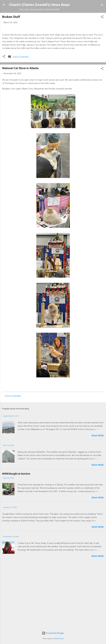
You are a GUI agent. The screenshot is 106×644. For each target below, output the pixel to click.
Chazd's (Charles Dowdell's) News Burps (39, 5)
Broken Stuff (11, 17)
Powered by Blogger (53, 633)
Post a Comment (13, 461)
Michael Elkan (59, 639)
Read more (98, 500)
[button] (102, 17)
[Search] (102, 6)
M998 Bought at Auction (16, 538)
